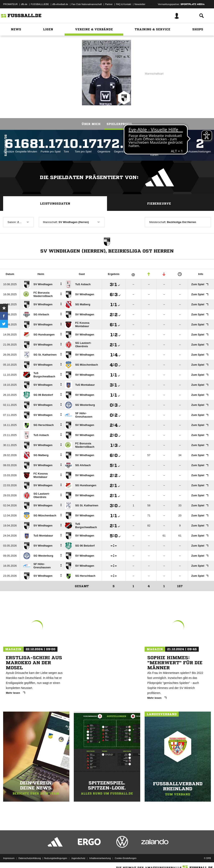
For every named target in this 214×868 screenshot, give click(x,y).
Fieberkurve (159, 204)
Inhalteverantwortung (100, 858)
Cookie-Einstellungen (126, 858)
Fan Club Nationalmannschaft (87, 4)
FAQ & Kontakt (124, 4)
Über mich (91, 124)
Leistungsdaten (55, 204)
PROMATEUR (10, 4)
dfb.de (24, 4)
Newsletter (140, 4)
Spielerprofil (120, 124)
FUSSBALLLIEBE (40, 4)
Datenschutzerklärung (30, 858)
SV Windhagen (56, 72)
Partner (109, 4)
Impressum (9, 858)
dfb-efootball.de (60, 4)
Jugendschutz (78, 858)
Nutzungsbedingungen (56, 858)
